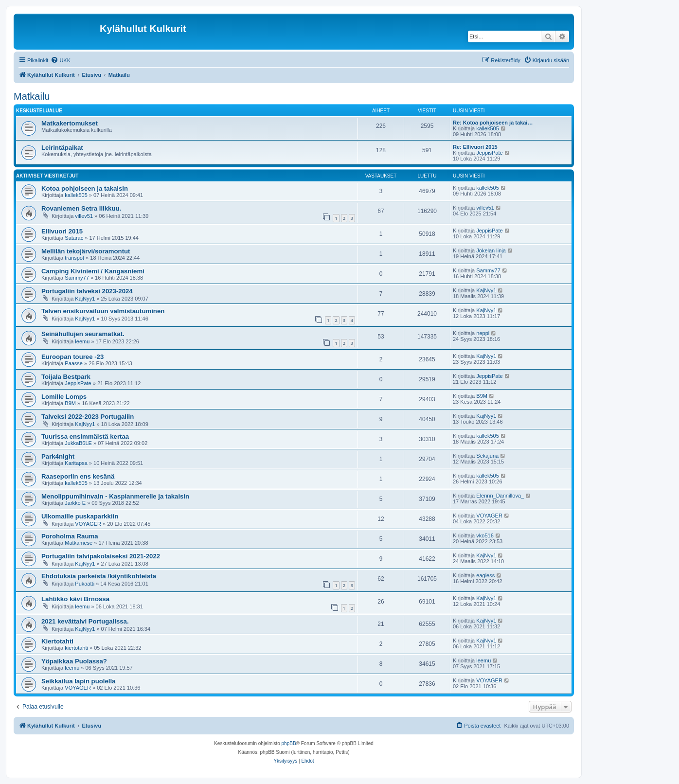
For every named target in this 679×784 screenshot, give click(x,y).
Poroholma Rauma (70, 536)
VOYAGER (88, 524)
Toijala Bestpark (66, 377)
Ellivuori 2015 (62, 231)
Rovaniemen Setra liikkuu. (81, 208)
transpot (74, 258)
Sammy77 (77, 278)
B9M (70, 403)
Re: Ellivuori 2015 (475, 147)
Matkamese (79, 543)
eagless (485, 575)
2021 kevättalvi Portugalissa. (85, 621)
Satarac (74, 238)
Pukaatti (85, 584)
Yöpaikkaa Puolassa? (74, 661)
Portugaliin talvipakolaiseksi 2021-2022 (101, 556)
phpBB (289, 743)
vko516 (485, 535)
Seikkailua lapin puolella (78, 681)
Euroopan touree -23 (72, 357)
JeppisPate (489, 153)
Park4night (58, 456)
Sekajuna (487, 456)
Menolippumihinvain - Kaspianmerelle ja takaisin (115, 496)
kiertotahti (76, 648)
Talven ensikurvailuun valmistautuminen (103, 311)
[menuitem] (61, 60)
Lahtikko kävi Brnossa (75, 599)
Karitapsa (76, 463)
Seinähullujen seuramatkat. (83, 334)
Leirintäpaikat (62, 148)
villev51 (84, 216)
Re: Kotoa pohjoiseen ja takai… (493, 123)
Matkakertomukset (70, 123)
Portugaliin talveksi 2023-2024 (87, 291)
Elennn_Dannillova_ (500, 496)
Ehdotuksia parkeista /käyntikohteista (99, 576)
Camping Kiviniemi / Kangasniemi (93, 271)
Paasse (74, 363)
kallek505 (487, 128)
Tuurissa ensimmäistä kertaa (85, 437)
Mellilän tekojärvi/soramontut (86, 251)
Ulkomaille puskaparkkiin (80, 516)
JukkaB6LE (78, 443)
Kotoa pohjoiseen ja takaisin (85, 188)
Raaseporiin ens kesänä (78, 476)
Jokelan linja (491, 250)
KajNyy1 (85, 299)
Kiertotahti (57, 641)
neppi (483, 333)
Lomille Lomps (64, 397)
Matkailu (32, 96)
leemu (82, 341)
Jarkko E (75, 503)
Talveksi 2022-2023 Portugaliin (88, 417)
